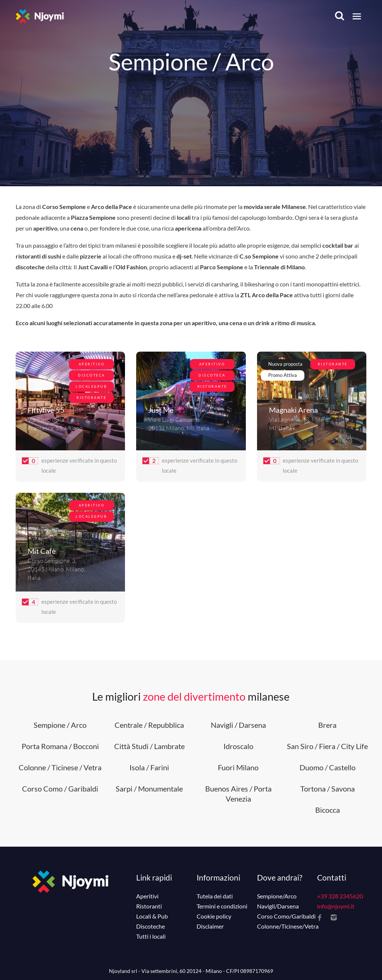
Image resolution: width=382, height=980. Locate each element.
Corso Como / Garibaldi (60, 789)
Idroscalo (238, 746)
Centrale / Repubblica (149, 725)
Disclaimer (210, 926)
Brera (327, 725)
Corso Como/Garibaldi (286, 916)
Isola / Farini (149, 767)
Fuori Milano (238, 767)
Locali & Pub (152, 916)
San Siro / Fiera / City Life (327, 746)
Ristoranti (149, 906)
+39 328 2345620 (340, 896)
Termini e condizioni (222, 906)
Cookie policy (214, 916)
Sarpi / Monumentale (149, 789)
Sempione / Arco (60, 725)
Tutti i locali (151, 936)
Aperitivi (147, 896)
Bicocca (328, 810)
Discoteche (151, 926)
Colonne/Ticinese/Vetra (288, 926)
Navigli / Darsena (238, 725)
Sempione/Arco (277, 896)
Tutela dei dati (215, 896)
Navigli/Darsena (278, 906)
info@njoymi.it (336, 906)
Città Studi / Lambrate (149, 746)
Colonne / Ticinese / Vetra (60, 767)
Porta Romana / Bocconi (60, 746)
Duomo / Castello (328, 767)
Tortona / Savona (328, 789)
